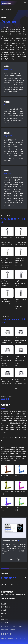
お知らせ (4, 613)
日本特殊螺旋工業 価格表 (12, 541)
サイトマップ (5, 627)
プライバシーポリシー (17, 627)
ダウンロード (14, 559)
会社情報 (4, 610)
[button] (25, 3)
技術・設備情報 (5, 607)
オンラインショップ (7, 622)
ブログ (3, 616)
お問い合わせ (5, 619)
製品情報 (4, 604)
